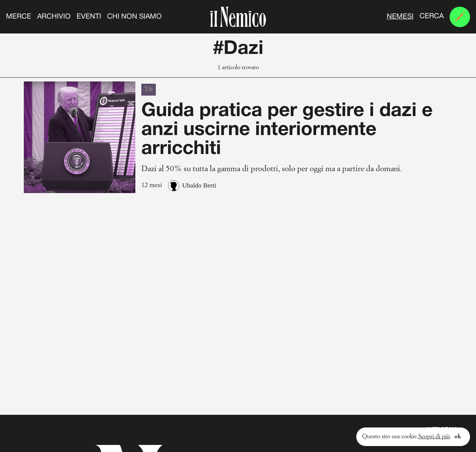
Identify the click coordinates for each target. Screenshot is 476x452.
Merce (19, 17)
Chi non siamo (134, 17)
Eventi (89, 17)
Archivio (54, 17)
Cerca (432, 16)
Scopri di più (434, 437)
